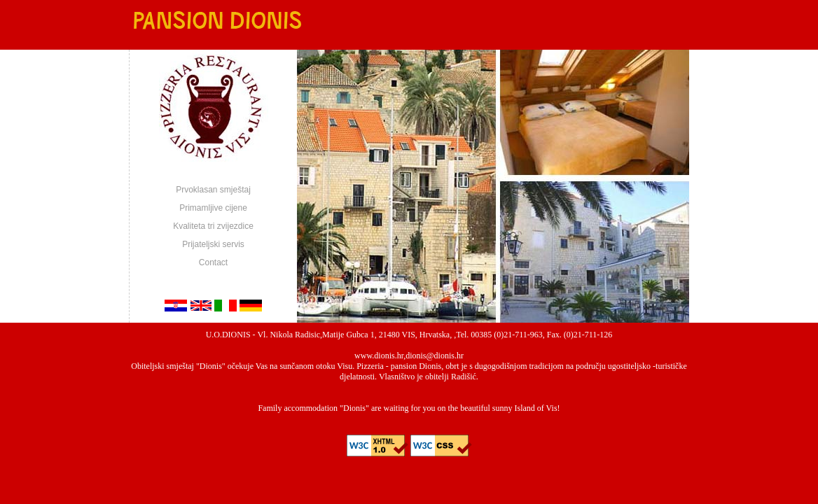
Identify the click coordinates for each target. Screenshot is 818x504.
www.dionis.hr (379, 356)
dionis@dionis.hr (435, 356)
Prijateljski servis (213, 244)
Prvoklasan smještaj (213, 190)
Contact (213, 262)
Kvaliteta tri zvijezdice (213, 226)
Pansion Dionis (216, 21)
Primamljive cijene (213, 208)
